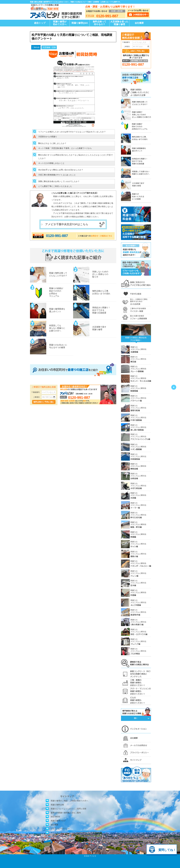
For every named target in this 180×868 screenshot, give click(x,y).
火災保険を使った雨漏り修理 (119, 23)
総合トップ (40, 23)
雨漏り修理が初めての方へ (60, 23)
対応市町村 (55, 817)
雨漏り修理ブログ (58, 821)
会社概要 (139, 23)
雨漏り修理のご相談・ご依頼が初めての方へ (69, 801)
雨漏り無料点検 (57, 805)
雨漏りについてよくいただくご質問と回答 (69, 809)
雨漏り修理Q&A (80, 23)
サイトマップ (56, 833)
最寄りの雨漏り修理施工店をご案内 (66, 813)
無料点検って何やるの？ (99, 23)
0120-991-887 (57, 236)
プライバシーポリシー (60, 829)
